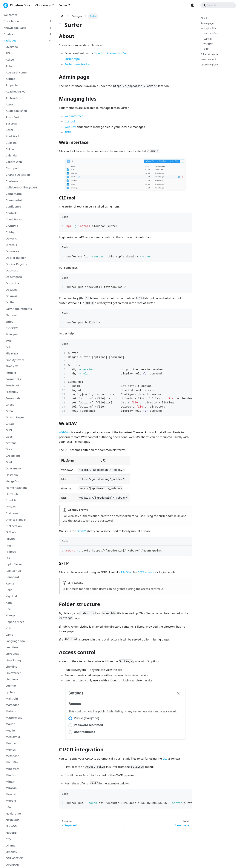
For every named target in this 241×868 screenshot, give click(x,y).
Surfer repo (72, 59)
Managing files (208, 29)
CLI (165, 758)
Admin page (207, 23)
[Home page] (62, 16)
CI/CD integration (210, 65)
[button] (28, 21)
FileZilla (126, 572)
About (204, 18)
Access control (208, 60)
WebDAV (70, 127)
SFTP (68, 132)
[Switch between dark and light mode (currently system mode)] (193, 5)
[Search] (218, 5)
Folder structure (209, 54)
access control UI (152, 589)
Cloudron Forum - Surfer (110, 53)
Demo (65, 5)
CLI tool (70, 121)
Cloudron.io (45, 5)
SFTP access (146, 572)
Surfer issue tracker (78, 64)
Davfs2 (81, 531)
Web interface (74, 116)
